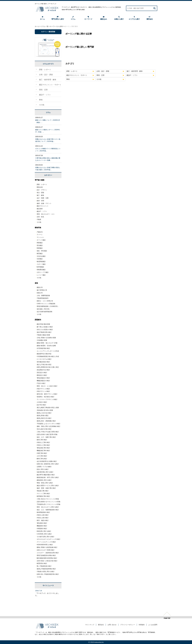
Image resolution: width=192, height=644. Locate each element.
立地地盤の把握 (42, 340)
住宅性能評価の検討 (43, 348)
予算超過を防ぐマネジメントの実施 (48, 504)
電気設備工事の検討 (43, 448)
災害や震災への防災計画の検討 (47, 561)
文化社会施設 (41, 256)
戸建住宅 (40, 232)
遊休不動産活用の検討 (44, 332)
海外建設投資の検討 (43, 362)
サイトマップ (90, 625)
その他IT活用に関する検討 (45, 537)
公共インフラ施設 (43, 272)
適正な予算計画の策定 (44, 365)
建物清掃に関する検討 (44, 480)
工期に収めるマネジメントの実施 (48, 499)
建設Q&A (104, 18)
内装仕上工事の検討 (43, 442)
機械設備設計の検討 (43, 381)
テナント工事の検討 (43, 494)
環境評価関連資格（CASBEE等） (48, 306)
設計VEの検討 (41, 405)
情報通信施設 (41, 270)
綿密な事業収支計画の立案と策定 (48, 367)
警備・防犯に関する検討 (45, 483)
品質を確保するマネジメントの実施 (48, 502)
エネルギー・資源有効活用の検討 (48, 553)
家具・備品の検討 (43, 520)
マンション (40, 237)
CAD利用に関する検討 (44, 534)
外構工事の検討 (42, 453)
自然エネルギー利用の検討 (46, 550)
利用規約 (142, 625)
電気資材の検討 (42, 523)
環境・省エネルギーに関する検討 (48, 507)
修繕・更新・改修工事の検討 (46, 488)
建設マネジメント (43, 206)
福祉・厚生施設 (42, 251)
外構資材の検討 (42, 529)
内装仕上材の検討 (43, 515)
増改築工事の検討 (43, 491)
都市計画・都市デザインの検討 (47, 394)
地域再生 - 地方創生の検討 (45, 397)
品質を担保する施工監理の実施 (47, 434)
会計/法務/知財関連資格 (45, 312)
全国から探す (119, 18)
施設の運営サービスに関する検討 (48, 486)
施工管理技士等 (42, 290)
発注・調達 (40, 193)
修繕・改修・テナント (44, 203)
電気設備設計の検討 (43, 378)
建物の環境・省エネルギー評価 (47, 343)
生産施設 (40, 259)
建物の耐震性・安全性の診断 (46, 346)
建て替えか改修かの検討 (45, 327)
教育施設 (40, 254)
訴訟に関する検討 (43, 469)
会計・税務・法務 (43, 198)
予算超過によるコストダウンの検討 (48, 424)
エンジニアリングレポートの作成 (48, 351)
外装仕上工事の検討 (43, 445)
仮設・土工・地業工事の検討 (46, 437)
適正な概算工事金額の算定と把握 (48, 408)
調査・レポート (72, 71)
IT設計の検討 (41, 383)
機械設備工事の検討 (43, 451)
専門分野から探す (58, 18)
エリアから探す (134, 18)
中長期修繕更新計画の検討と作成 (48, 356)
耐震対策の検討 (42, 563)
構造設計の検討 (42, 375)
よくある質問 (153, 625)
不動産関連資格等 (43, 298)
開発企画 (40, 187)
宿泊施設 (40, 245)
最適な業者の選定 (43, 416)
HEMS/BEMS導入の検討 (45, 545)
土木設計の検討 (42, 402)
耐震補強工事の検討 (43, 496)
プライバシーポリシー (128, 625)
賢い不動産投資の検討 (44, 566)
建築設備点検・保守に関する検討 (48, 477)
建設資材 (40, 209)
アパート (40, 235)
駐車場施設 (40, 267)
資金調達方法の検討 (43, 370)
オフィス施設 (41, 240)
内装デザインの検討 (43, 389)
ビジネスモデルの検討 (44, 359)
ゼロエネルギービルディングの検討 (48, 539)
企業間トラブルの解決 (44, 467)
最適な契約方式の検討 (44, 418)
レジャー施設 (41, 275)
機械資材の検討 (42, 526)
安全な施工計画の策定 (44, 429)
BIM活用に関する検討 (44, 531)
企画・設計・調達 (103, 71)
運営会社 (150, 18)
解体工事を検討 (42, 459)
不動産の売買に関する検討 (46, 572)
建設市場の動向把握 (43, 324)
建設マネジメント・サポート (77, 75)
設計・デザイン (42, 190)
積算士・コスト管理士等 (45, 301)
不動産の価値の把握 (43, 335)
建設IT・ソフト (132, 75)
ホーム (42, 18)
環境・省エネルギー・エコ (46, 214)
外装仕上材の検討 (43, 518)
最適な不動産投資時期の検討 (46, 569)
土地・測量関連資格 (43, 296)
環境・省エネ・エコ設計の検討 (47, 386)
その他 (99, 79)
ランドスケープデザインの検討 (47, 399)
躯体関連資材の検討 (43, 512)
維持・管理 (40, 201)
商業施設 (40, 243)
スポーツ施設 (41, 264)
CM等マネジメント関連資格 (46, 304)
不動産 (39, 219)
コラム (73, 18)
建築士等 (40, 287)
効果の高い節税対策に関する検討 (48, 464)
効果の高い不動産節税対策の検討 (48, 574)
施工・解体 (40, 195)
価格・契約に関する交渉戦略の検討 (48, 426)
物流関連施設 (41, 262)
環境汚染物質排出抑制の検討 (46, 555)
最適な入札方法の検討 (44, 413)
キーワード (88, 18)
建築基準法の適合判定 (44, 354)
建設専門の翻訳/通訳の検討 (46, 475)
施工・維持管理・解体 (135, 71)
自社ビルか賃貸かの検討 (45, 330)
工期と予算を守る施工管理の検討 (48, 432)
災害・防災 (40, 217)
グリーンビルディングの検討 (46, 542)
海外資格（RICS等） (44, 309)
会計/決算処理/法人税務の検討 (47, 461)
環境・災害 (100, 75)
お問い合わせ (112, 625)
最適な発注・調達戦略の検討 (46, 421)
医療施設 (40, 248)
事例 (68, 79)
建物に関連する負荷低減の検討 (47, 547)
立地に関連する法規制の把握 (46, 338)
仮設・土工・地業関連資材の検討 (48, 510)
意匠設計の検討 (42, 373)
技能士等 (40, 293)
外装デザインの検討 (43, 391)
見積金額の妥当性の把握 (45, 410)
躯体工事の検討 (42, 440)
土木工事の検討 (42, 456)
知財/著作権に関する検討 (45, 472)
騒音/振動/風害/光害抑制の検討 (47, 558)
